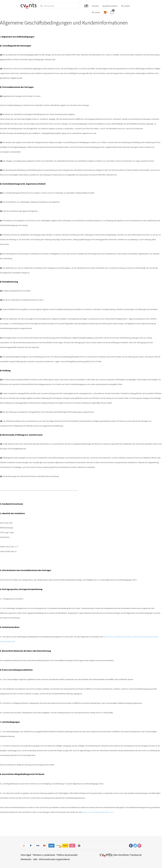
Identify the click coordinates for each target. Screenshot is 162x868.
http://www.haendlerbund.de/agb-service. (99, 812)
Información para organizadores (54, 859)
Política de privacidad (67, 855)
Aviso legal (26, 855)
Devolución (26, 859)
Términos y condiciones (44, 855)
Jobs (35, 859)
